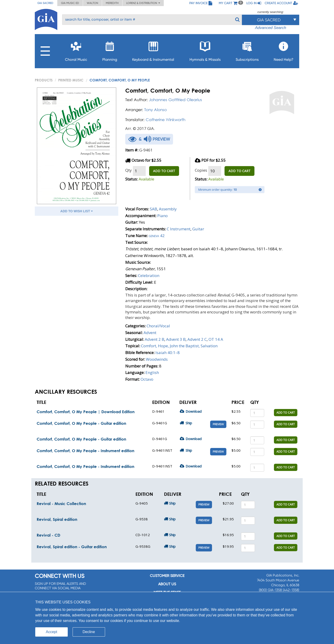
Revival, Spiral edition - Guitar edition (72, 547)
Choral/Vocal (158, 326)
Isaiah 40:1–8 (168, 353)
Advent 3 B (176, 339)
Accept (52, 632)
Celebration (149, 275)
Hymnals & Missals (205, 50)
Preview (218, 424)
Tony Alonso (156, 110)
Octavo (147, 379)
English (152, 372)
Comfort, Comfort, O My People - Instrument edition (85, 451)
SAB (153, 209)
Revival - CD (48, 535)
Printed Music (71, 80)
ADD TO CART (164, 171)
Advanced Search (270, 28)
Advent (150, 333)
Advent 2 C (197, 339)
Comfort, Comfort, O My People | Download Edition (86, 412)
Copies (201, 170)
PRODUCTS (44, 80)
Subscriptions (247, 50)
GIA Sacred (45, 3)
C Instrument (179, 229)
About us (167, 584)
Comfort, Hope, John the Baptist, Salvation (179, 346)
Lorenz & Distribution (143, 3)
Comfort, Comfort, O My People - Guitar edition (81, 423)
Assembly (168, 209)
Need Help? (284, 50)
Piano (162, 216)
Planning (110, 50)
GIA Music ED (70, 3)
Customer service (167, 576)
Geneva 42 (157, 236)
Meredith (112, 3)
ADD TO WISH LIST (77, 211)
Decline (89, 632)
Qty (128, 170)
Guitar (198, 229)
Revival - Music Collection (61, 504)
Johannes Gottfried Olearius (175, 100)
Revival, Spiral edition (57, 519)
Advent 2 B (154, 339)
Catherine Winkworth (165, 120)
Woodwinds (157, 359)
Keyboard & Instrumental (153, 50)
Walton (92, 3)
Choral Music (76, 50)
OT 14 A (216, 339)
